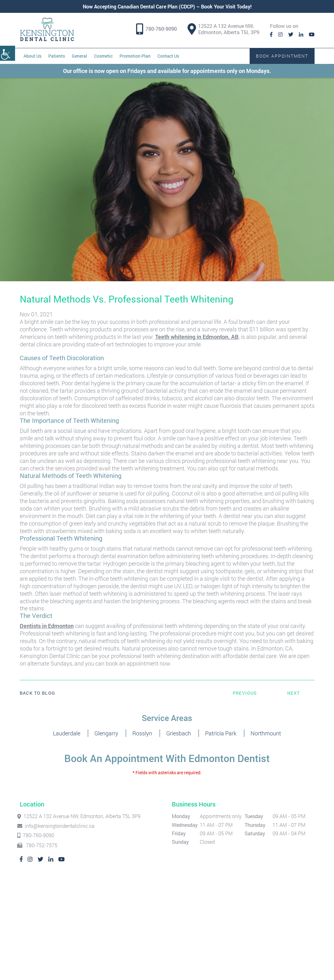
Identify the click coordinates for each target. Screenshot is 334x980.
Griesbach (179, 733)
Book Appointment (282, 56)
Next (294, 693)
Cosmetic (103, 56)
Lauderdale (67, 733)
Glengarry (106, 733)
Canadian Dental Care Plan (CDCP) (156, 6)
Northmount (266, 733)
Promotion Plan (135, 56)
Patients (57, 56)
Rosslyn (142, 733)
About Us (32, 56)
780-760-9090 (161, 29)
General (80, 56)
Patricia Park (221, 733)
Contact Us (168, 56)
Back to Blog (38, 693)
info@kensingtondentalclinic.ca (57, 826)
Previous (245, 693)
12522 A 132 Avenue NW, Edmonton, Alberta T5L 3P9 (223, 29)
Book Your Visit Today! (226, 6)
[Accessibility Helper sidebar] (8, 53)
